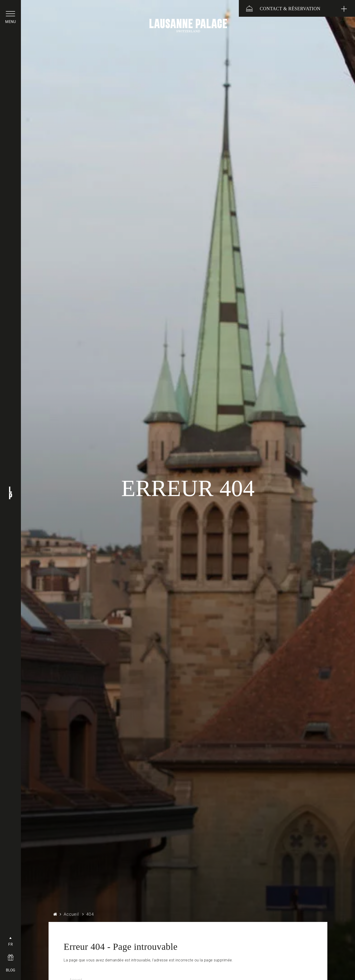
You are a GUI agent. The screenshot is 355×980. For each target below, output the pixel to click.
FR (10, 944)
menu (10, 22)
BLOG (11, 970)
